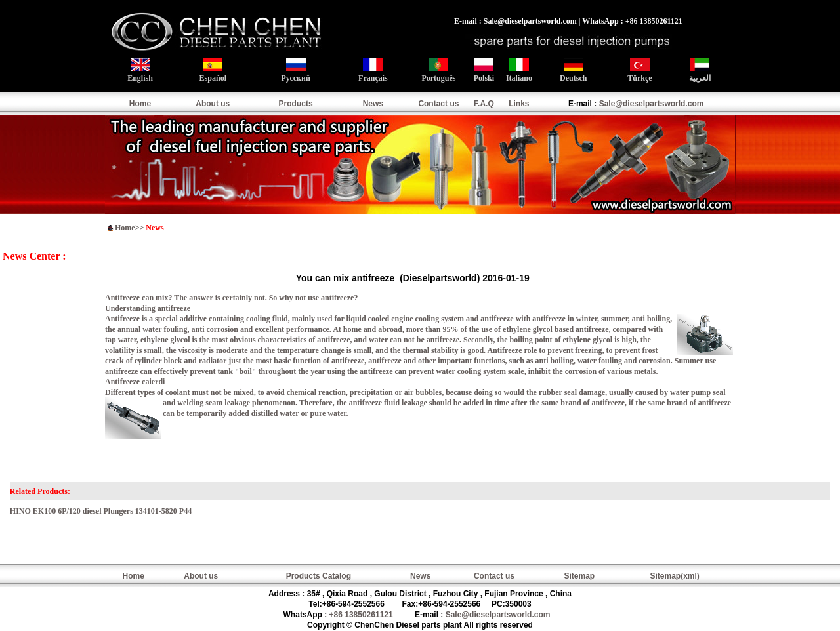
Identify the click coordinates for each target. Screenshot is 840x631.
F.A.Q (484, 104)
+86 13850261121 (361, 615)
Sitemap (580, 576)
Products (296, 104)
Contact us (438, 104)
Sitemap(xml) (674, 576)
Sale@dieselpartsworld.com (652, 104)
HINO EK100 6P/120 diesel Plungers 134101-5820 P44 (101, 511)
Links (519, 104)
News (373, 104)
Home (140, 104)
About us (213, 104)
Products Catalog (319, 576)
